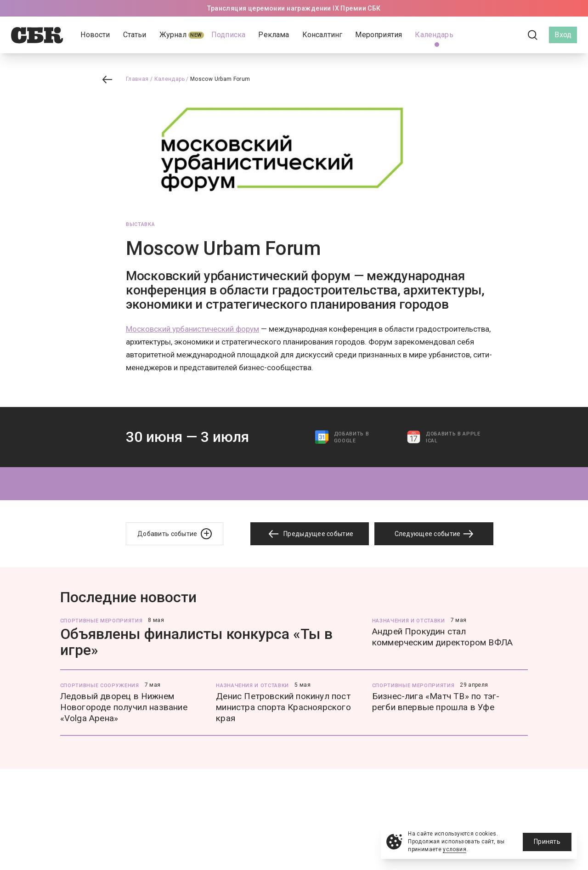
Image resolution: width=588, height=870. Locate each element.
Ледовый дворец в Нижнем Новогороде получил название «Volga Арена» (124, 707)
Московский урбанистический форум (192, 329)
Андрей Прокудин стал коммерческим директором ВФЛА (442, 637)
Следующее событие (434, 534)
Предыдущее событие (310, 534)
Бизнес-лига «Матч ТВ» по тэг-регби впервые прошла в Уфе (436, 702)
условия (455, 849)
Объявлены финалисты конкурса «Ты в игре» (196, 642)
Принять (547, 842)
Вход (563, 35)
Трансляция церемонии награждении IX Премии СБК (294, 8)
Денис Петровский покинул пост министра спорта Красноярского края (283, 707)
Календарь (170, 79)
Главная (137, 79)
